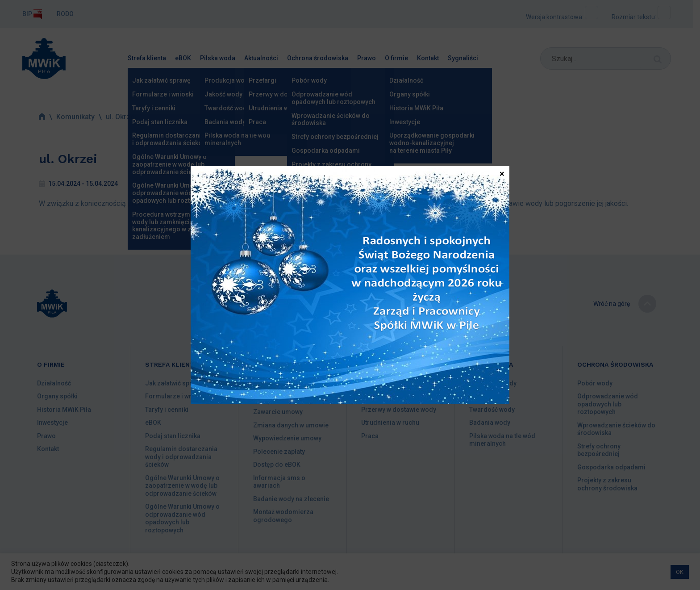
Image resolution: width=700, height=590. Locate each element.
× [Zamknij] (502, 173)
